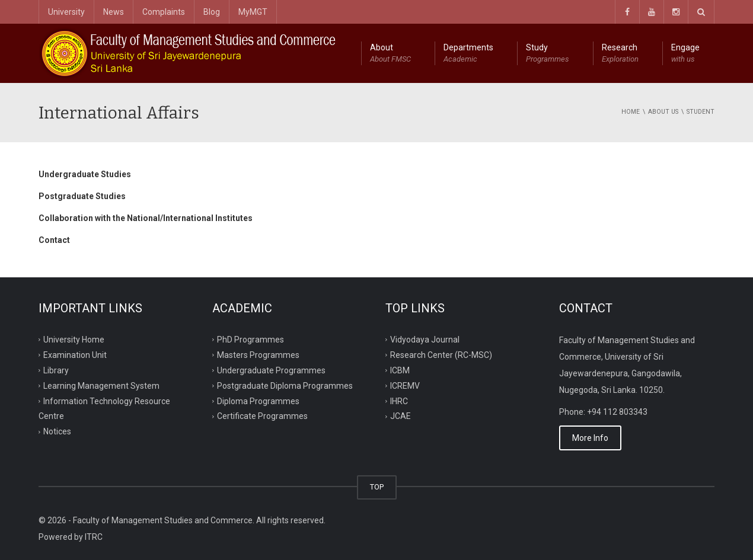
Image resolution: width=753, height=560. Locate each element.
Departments (468, 54)
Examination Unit (75, 355)
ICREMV (405, 385)
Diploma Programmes (258, 401)
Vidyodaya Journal (425, 340)
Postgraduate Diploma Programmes (285, 385)
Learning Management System (101, 385)
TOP (377, 487)
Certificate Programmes (262, 416)
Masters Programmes (258, 355)
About (390, 54)
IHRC (399, 401)
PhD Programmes (251, 340)
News (114, 12)
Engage (685, 54)
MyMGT (253, 12)
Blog (212, 12)
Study (548, 54)
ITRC (94, 537)
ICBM (400, 370)
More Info (590, 438)
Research (620, 54)
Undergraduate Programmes (271, 370)
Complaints (164, 12)
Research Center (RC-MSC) (441, 355)
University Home (74, 340)
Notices (57, 431)
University (66, 12)
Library (56, 370)
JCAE (401, 416)
